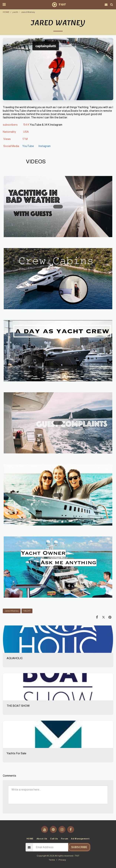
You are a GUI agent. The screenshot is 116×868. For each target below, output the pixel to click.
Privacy (62, 860)
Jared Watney (12, 611)
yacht (15, 12)
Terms (52, 860)
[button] (4, 4)
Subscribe (79, 847)
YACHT (27, 611)
